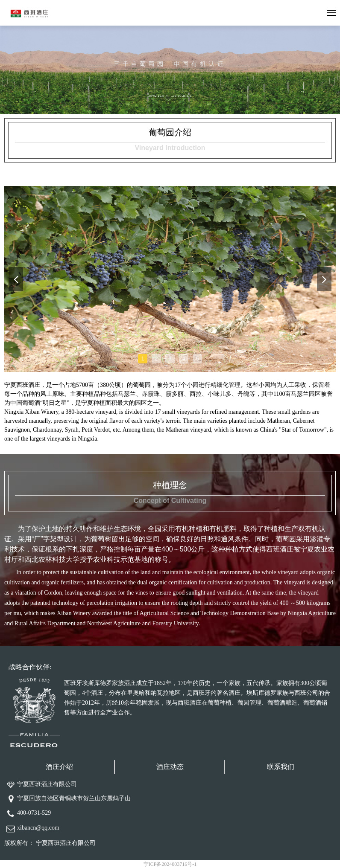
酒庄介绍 (59, 767)
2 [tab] (157, 359)
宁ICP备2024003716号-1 (170, 864)
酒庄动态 (170, 767)
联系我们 (281, 767)
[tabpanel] (170, 279)
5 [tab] (198, 359)
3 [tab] (170, 359)
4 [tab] (184, 359)
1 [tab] (143, 359)
